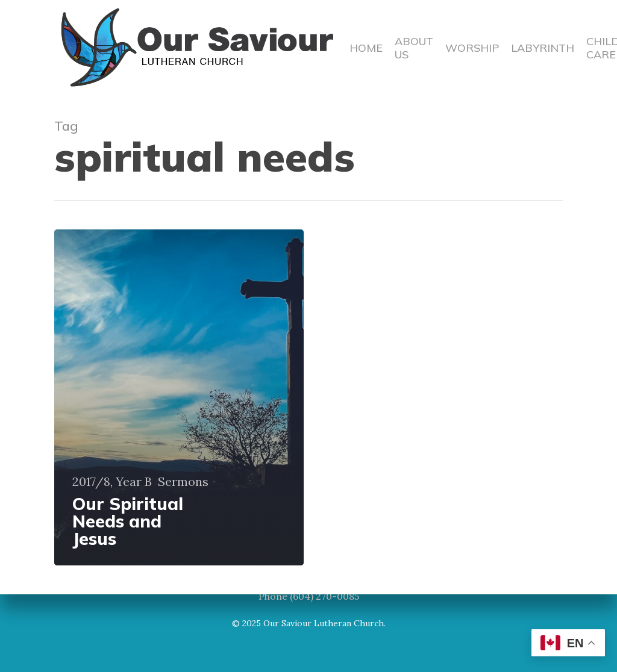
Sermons (183, 482)
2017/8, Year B (112, 482)
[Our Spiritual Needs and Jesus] (179, 397)
